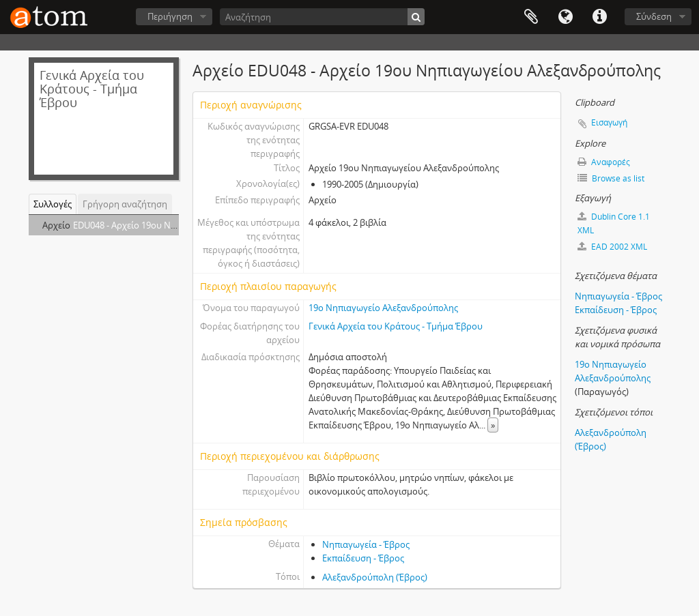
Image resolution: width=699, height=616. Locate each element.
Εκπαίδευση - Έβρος (363, 558)
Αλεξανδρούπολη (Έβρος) (375, 577)
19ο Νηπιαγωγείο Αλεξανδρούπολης (383, 308)
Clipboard (531, 17)
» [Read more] (493, 425)
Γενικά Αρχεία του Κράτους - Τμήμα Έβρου (396, 326)
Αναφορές (604, 162)
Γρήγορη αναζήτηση (125, 204)
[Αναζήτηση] (322, 17)
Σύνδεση (654, 16)
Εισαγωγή (609, 122)
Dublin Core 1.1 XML (614, 223)
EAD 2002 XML (612, 247)
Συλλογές (53, 204)
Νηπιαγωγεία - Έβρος (366, 544)
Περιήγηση (170, 16)
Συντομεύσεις (599, 17)
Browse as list (611, 178)
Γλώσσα (565, 17)
